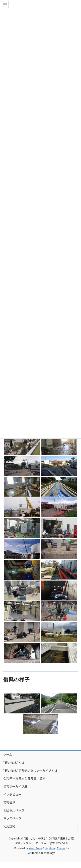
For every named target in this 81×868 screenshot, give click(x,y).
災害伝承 (9, 802)
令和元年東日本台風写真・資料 (24, 778)
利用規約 (9, 826)
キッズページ (12, 818)
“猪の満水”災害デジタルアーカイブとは (30, 771)
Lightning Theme (55, 848)
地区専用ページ (14, 810)
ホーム (8, 754)
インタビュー (12, 794)
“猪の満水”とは (14, 763)
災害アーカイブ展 (15, 786)
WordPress (35, 848)
